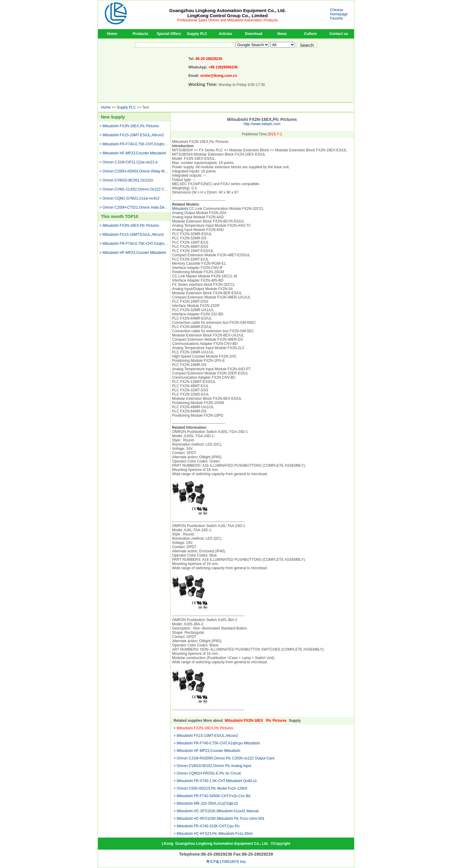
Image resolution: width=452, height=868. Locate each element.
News (282, 34)
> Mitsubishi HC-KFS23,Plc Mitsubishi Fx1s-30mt (213, 834)
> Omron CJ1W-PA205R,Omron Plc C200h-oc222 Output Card (224, 758)
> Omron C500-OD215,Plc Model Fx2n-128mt (210, 788)
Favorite (336, 18)
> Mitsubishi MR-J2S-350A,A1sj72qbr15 (206, 803)
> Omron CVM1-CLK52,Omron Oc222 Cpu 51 (136, 189)
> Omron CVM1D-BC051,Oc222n (126, 180)
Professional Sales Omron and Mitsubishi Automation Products (228, 20)
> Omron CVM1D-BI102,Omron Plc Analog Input (212, 766)
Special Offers (169, 34)
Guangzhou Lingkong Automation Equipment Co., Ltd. (222, 844)
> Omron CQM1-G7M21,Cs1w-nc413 (129, 198)
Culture (310, 34)
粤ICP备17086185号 (223, 862)
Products (140, 34)
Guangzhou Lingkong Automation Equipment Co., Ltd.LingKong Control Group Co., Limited (228, 13)
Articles (225, 34)
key (243, 862)
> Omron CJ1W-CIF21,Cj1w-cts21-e (129, 162)
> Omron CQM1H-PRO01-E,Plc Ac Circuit (207, 773)
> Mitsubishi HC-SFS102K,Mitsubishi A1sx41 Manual (216, 811)
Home (112, 34)
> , (203, 728)
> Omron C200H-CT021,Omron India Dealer (135, 207)
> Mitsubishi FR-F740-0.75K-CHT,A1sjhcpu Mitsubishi (143, 144)
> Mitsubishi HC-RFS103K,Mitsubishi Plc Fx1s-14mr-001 (219, 819)
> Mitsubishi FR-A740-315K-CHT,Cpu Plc (207, 826)
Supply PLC (197, 34)
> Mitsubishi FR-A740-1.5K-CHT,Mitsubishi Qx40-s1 (215, 781)
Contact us (339, 34)
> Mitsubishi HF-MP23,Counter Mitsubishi (133, 153)
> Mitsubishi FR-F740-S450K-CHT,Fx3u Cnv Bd (212, 796)
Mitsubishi (180, 209)
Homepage (339, 14)
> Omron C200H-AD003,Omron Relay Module (136, 171)
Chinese (337, 10)
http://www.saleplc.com (262, 124)
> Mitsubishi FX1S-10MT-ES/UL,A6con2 (132, 135)
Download (254, 34)
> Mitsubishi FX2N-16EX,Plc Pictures (129, 126)
